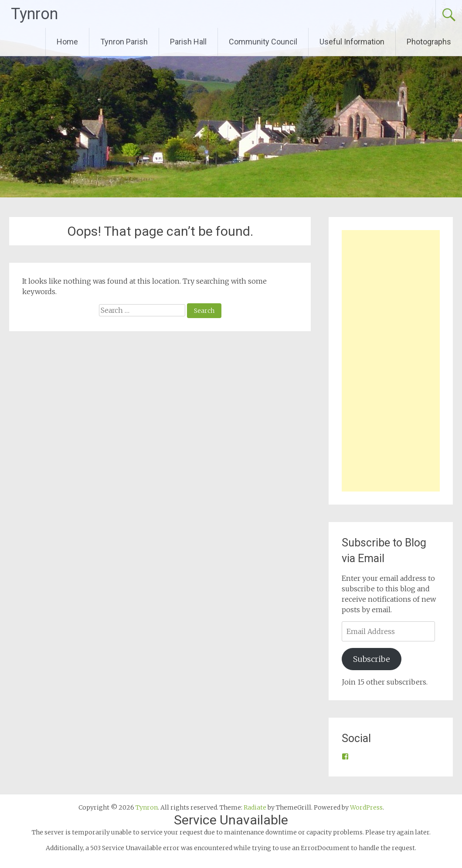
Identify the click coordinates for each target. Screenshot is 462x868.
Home (67, 42)
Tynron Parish (124, 42)
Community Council (263, 42)
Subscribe (372, 659)
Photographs (429, 42)
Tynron (34, 14)
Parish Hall (188, 42)
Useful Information (352, 42)
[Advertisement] (391, 361)
